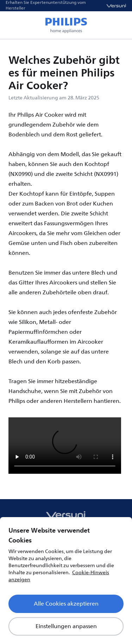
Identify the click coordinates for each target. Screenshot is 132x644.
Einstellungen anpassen (66, 626)
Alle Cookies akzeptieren (66, 604)
